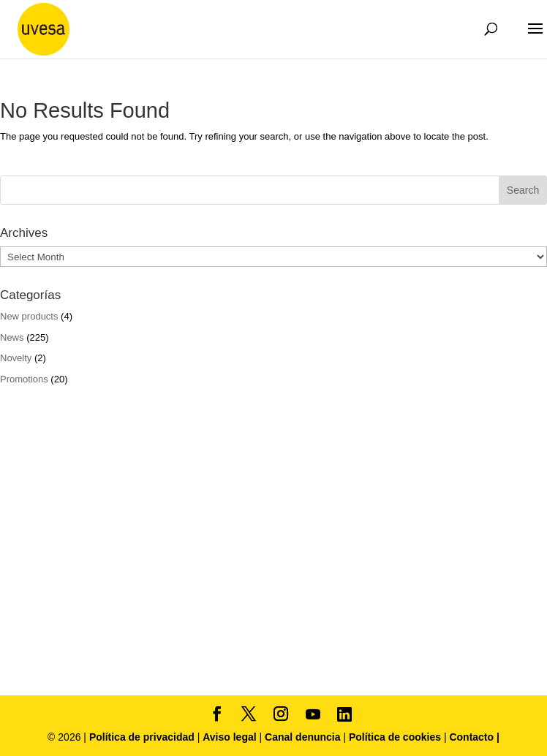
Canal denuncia (302, 737)
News (12, 337)
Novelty (16, 358)
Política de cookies (396, 737)
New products (29, 316)
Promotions (24, 379)
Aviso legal (229, 737)
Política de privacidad (143, 737)
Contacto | (474, 737)
